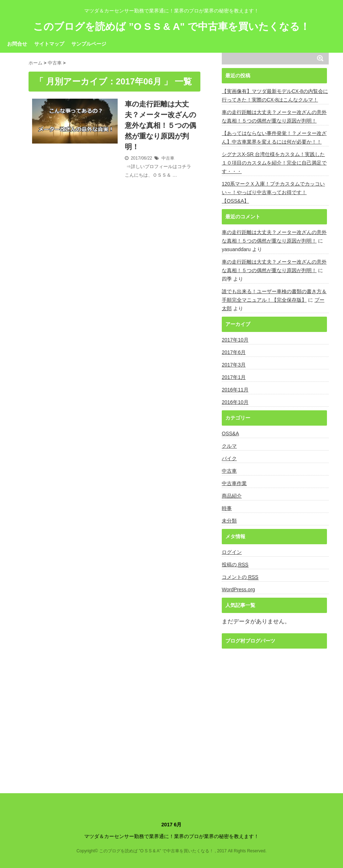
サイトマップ (49, 44)
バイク (229, 458)
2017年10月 (235, 340)
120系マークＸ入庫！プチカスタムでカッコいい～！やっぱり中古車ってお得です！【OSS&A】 (273, 192)
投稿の (235, 565)
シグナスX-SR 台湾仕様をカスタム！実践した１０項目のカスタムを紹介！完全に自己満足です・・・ (274, 163)
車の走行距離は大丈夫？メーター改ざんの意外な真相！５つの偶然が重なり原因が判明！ (160, 125)
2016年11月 (235, 390)
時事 (227, 508)
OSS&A (230, 433)
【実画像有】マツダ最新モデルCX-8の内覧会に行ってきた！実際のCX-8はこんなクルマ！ (275, 95)
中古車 (168, 158)
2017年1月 (234, 377)
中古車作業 (234, 483)
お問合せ (17, 44)
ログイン (232, 552)
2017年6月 (234, 352)
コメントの (240, 577)
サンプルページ (89, 44)
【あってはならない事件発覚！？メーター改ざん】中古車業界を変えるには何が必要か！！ (274, 137)
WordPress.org (238, 589)
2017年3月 (234, 365)
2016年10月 (235, 402)
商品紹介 (232, 496)
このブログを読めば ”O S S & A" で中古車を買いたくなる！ (171, 27)
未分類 (229, 521)
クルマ (229, 446)
